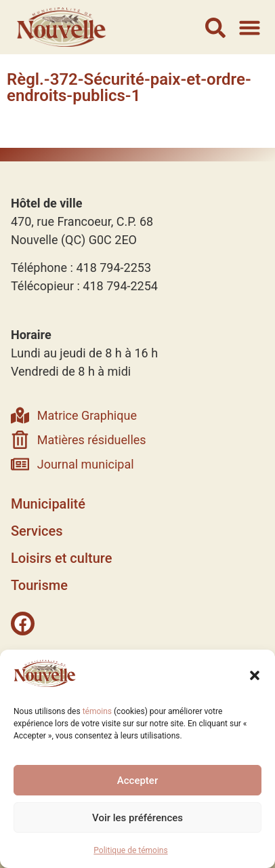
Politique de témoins (130, 850)
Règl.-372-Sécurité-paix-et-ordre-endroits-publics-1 (129, 87)
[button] (255, 675)
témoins (97, 711)
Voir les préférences (137, 818)
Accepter (137, 781)
